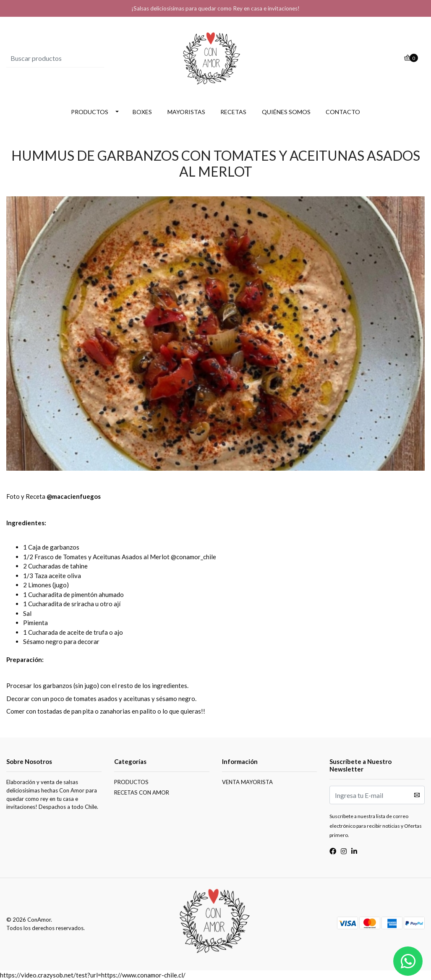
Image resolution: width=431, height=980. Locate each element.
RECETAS (233, 112)
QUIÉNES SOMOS (286, 112)
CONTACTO (343, 112)
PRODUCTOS (90, 112)
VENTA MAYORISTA (247, 782)
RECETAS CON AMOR (142, 792)
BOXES (142, 112)
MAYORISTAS (186, 112)
